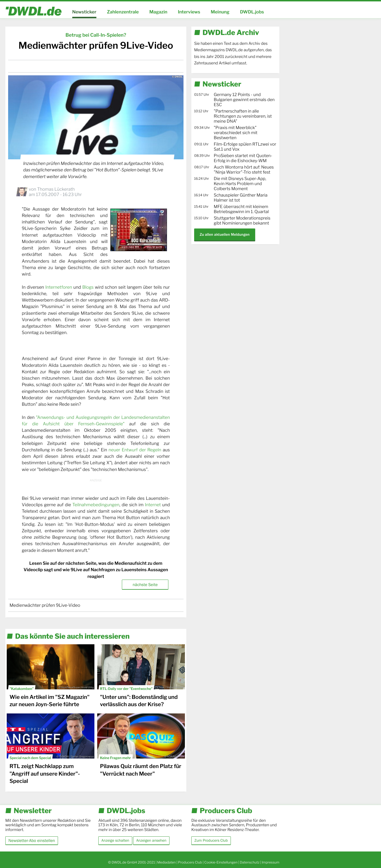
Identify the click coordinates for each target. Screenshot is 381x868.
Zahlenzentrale (123, 12)
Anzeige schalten (115, 841)
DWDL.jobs (252, 12)
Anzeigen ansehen (151, 841)
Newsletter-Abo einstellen (32, 840)
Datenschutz (250, 862)
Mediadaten (166, 862)
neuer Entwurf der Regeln (135, 450)
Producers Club (190, 862)
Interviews (189, 12)
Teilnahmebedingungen (96, 505)
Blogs (88, 287)
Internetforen (59, 287)
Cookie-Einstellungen (221, 862)
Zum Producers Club (211, 841)
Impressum (270, 862)
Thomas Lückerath (56, 189)
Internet (153, 505)
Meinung (220, 12)
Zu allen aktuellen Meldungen (225, 235)
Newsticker (84, 12)
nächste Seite (145, 584)
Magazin (158, 12)
